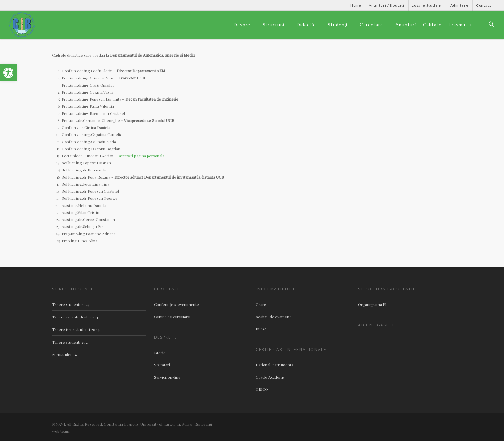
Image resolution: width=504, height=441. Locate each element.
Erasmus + (461, 25)
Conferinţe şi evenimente (176, 304)
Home (356, 5)
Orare (261, 304)
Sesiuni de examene (274, 317)
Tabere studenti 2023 (71, 342)
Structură (276, 25)
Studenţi (341, 25)
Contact (484, 5)
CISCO (262, 389)
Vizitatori (162, 365)
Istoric (160, 353)
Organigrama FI (372, 304)
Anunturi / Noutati (387, 5)
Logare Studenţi (427, 5)
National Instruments (274, 365)
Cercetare (374, 25)
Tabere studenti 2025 (71, 304)
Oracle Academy (270, 377)
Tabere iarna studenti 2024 (76, 329)
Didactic (309, 25)
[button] (8, 73)
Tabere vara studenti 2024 (75, 317)
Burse (261, 329)
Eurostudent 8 (65, 354)
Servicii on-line (167, 377)
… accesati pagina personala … (142, 156)
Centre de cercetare (172, 317)
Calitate (432, 25)
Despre (245, 25)
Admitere (459, 5)
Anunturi (406, 25)
